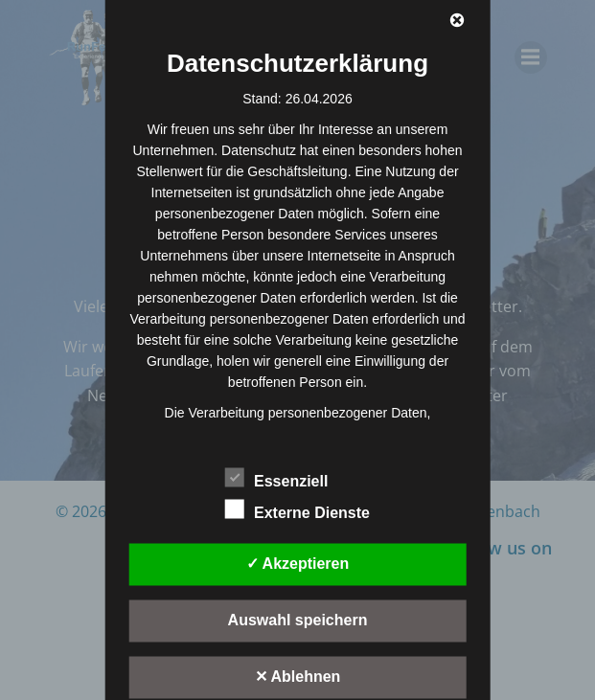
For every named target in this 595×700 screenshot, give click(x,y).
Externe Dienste (297, 508)
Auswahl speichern (298, 619)
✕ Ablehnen (298, 676)
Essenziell (276, 477)
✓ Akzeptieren (298, 563)
